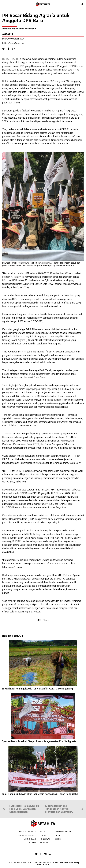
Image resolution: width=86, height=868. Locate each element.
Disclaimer (43, 865)
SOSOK (58, 839)
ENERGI (43, 832)
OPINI (57, 835)
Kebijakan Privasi (69, 862)
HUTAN (43, 835)
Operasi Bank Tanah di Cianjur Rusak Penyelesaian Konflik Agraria (39, 741)
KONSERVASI (45, 839)
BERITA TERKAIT (12, 636)
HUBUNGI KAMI (29, 839)
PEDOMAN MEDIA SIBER (26, 835)
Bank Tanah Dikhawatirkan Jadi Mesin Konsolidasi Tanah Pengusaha (40, 794)
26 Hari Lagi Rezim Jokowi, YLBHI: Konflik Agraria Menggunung (37, 689)
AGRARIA (44, 843)
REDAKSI (32, 843)
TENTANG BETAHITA (27, 832)
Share (43, 620)
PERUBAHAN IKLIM (63, 832)
